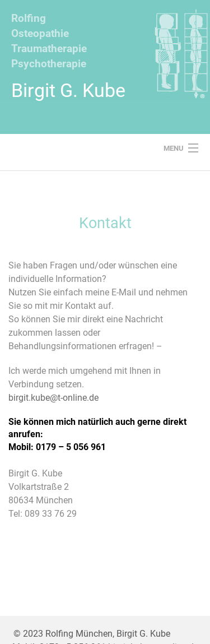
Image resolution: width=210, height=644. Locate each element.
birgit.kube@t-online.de (53, 398)
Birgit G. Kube (68, 90)
